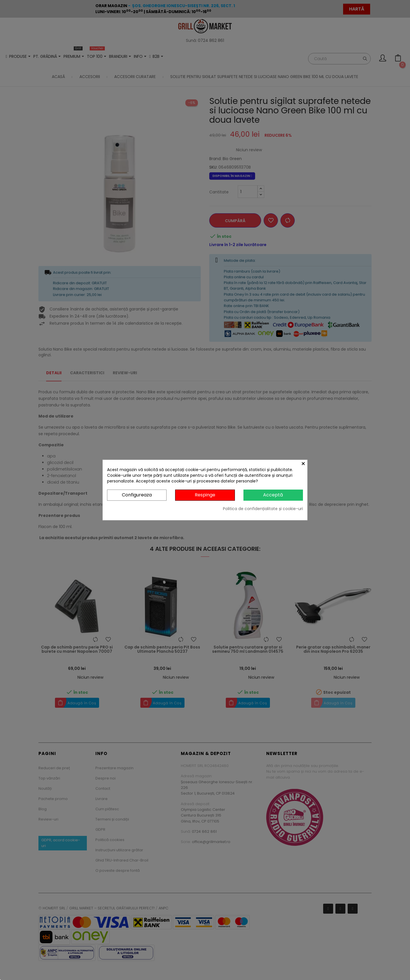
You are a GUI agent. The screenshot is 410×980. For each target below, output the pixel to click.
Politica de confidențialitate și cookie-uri (263, 509)
